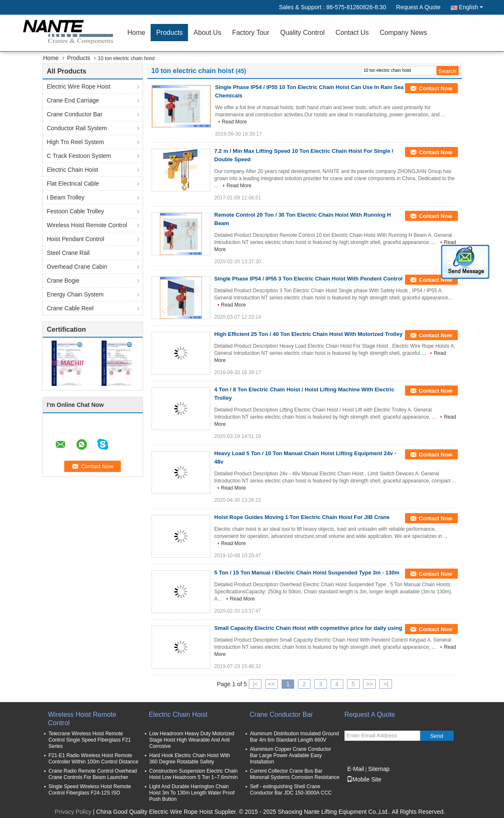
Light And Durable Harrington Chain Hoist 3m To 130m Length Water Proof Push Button (192, 793)
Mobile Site (364, 779)
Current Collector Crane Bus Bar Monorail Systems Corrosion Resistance (295, 774)
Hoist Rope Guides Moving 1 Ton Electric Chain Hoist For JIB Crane (302, 517)
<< (272, 684)
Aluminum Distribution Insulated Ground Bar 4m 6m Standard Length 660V (295, 737)
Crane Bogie (63, 281)
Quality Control (303, 33)
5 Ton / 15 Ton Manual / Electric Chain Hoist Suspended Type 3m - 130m (307, 573)
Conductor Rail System (77, 128)
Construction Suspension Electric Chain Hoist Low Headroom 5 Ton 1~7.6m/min (194, 774)
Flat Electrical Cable (73, 184)
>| (386, 684)
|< (255, 684)
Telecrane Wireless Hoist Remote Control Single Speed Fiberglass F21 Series (90, 740)
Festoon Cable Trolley (76, 211)
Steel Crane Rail (68, 253)
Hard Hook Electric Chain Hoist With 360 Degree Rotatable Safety (190, 759)
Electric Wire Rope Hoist (79, 87)
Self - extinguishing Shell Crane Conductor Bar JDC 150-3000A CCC (291, 790)
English (471, 7)
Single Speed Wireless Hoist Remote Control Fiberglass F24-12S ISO (90, 790)
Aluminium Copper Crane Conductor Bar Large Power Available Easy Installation (291, 755)
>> (369, 684)
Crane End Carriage (73, 100)
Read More (234, 122)
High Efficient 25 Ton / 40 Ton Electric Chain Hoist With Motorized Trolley (309, 334)
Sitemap (379, 769)
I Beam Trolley (66, 197)
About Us (207, 33)
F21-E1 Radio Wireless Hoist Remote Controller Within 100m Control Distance (94, 759)
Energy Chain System (75, 294)
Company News (403, 33)
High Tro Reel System (76, 142)
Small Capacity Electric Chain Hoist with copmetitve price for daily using (308, 628)
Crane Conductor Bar (75, 114)
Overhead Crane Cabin (77, 267)
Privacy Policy (73, 812)
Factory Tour (251, 33)
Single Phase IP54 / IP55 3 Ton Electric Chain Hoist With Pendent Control (309, 279)
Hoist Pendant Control (76, 239)
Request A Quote (418, 7)
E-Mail (356, 769)
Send (437, 736)
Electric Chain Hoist (73, 170)
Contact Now (435, 88)
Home (137, 33)
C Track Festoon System (79, 156)
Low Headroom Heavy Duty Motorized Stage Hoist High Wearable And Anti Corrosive (192, 740)
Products (169, 33)
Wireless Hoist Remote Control (87, 225)
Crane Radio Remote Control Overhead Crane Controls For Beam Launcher (93, 774)
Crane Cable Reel (70, 308)
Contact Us (352, 33)
